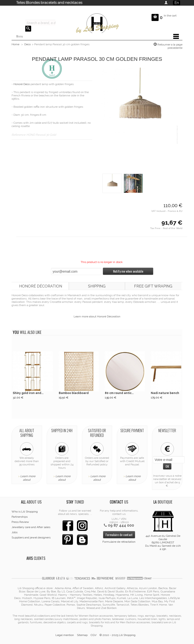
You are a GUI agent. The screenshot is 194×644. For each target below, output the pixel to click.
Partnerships (20, 517)
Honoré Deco (22, 84)
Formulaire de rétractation (119, 542)
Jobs (15, 532)
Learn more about (28, 478)
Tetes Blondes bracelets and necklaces (49, 3)
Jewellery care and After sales (31, 527)
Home (15, 44)
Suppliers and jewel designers (31, 537)
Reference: (19, 135)
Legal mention (65, 635)
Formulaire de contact (119, 535)
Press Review (20, 522)
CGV (94, 635)
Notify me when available (128, 271)
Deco (27, 44)
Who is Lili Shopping (25, 512)
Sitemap (82, 635)
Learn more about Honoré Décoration (97, 316)
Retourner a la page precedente (170, 46)
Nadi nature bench (165, 393)
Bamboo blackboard (74, 393)
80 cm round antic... (119, 393)
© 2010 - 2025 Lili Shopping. (118, 635)
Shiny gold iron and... (28, 393)
